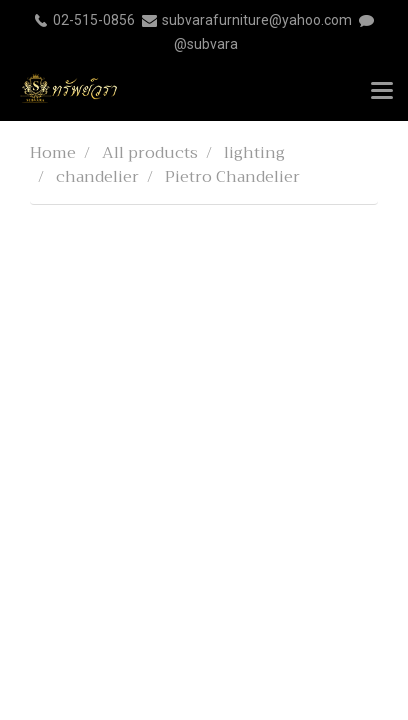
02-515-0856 (94, 20)
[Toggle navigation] (382, 92)
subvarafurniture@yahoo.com (257, 20)
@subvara (206, 44)
